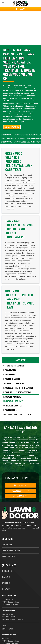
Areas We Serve (20, 488)
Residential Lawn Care (13, 393)
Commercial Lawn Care (13, 398)
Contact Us (12, 119)
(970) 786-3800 (7, 631)
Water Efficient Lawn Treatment (18, 407)
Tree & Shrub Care (11, 543)
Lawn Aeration (10, 362)
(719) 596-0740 (7, 606)
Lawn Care (7, 537)
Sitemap (6, 581)
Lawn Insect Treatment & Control (18, 380)
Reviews (6, 569)
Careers (6, 575)
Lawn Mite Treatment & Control (17, 384)
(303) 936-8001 (7, 591)
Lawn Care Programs (12, 389)
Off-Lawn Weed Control (14, 358)
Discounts (7, 563)
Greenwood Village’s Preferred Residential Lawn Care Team (19, 154)
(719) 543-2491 (7, 621)
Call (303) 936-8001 (20, 483)
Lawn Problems (10, 402)
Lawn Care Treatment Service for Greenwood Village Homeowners (20, 221)
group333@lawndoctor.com (12, 638)
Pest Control (8, 549)
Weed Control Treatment (14, 376)
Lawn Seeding (9, 367)
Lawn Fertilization (12, 371)
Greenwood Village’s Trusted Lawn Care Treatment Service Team (20, 291)
